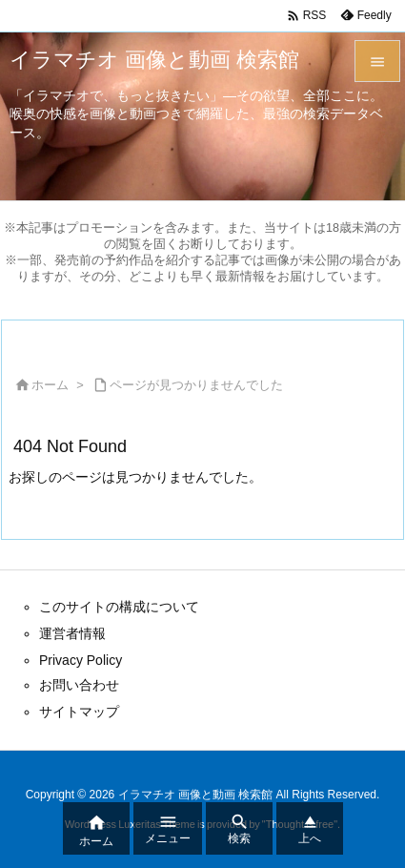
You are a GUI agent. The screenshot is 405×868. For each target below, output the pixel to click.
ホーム (50, 385)
